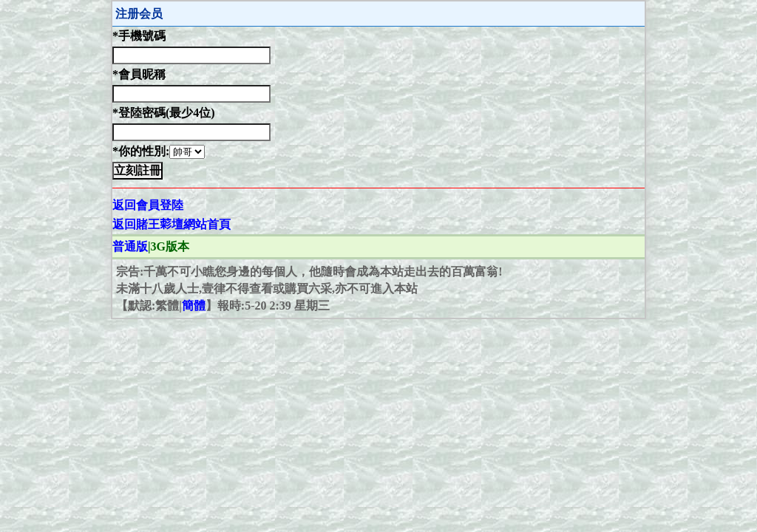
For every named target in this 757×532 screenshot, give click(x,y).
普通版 (130, 246)
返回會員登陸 (148, 205)
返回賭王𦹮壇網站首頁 (172, 224)
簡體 (194, 306)
